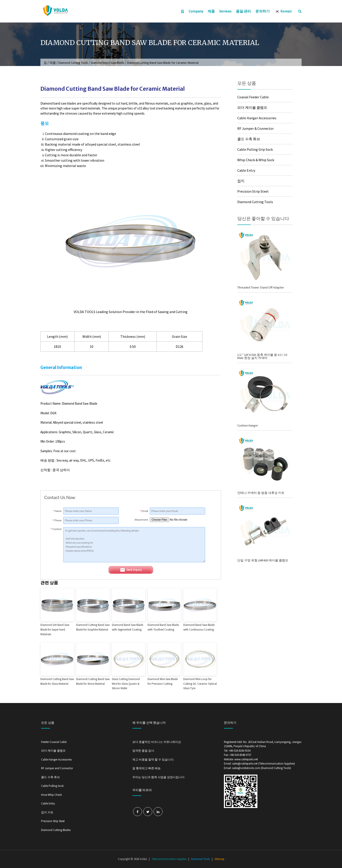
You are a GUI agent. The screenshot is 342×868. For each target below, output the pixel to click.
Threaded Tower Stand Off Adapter (261, 287)
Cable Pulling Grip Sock (255, 149)
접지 (241, 181)
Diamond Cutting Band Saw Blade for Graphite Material (93, 627)
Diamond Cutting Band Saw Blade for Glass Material (57, 681)
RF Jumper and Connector (57, 768)
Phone (57, 520)
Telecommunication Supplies (169, 859)
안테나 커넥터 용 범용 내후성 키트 (261, 493)
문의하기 (263, 11)
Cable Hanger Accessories (257, 118)
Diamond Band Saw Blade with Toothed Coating (163, 627)
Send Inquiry (131, 570)
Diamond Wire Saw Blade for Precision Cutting (163, 681)
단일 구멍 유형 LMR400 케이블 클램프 (263, 560)
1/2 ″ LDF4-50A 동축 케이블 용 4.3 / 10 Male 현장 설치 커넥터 (262, 356)
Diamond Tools (200, 859)
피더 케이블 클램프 (252, 107)
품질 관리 (243, 11)
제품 (211, 11)
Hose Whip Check (51, 795)
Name (57, 511)
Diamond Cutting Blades (56, 830)
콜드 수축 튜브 (249, 139)
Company (196, 11)
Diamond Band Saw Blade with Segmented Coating (127, 627)
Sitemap (219, 859)
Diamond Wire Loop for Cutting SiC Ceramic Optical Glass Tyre (200, 684)
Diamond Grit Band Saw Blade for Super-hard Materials (55, 630)
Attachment (141, 520)
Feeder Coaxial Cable (54, 742)
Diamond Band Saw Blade (108, 63)
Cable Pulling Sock (52, 786)
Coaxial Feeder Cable (253, 97)
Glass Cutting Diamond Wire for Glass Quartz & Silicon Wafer (126, 684)
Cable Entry (246, 170)
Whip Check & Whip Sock (256, 160)
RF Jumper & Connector (255, 128)
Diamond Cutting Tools (73, 63)
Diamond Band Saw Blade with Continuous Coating (199, 627)
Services (225, 11)
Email (144, 511)
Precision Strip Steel (253, 191)
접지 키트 (47, 812)
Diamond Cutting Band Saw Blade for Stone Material (93, 681)
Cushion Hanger (248, 425)
